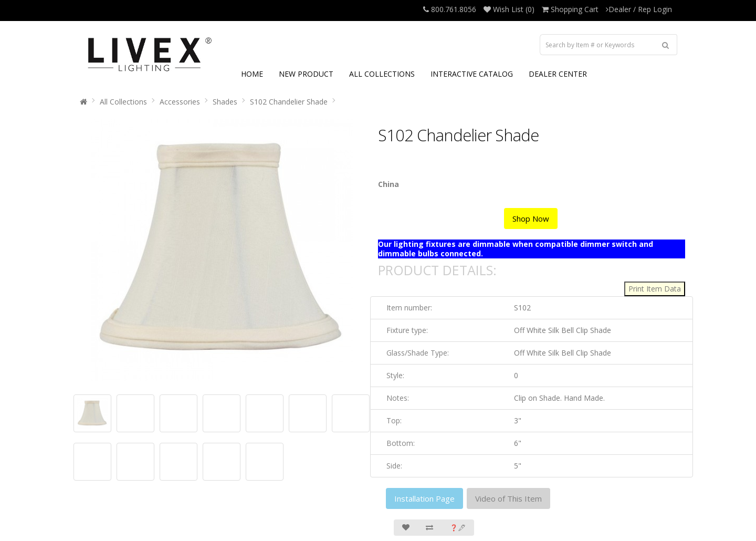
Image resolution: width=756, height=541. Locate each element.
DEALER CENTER (558, 74)
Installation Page (424, 498)
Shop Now (531, 219)
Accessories (180, 102)
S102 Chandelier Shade (289, 102)
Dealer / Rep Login (639, 9)
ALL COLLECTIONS (382, 74)
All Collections (123, 102)
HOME (252, 74)
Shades (225, 102)
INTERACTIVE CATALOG (472, 74)
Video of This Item (508, 498)
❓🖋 (458, 528)
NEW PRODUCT (306, 74)
